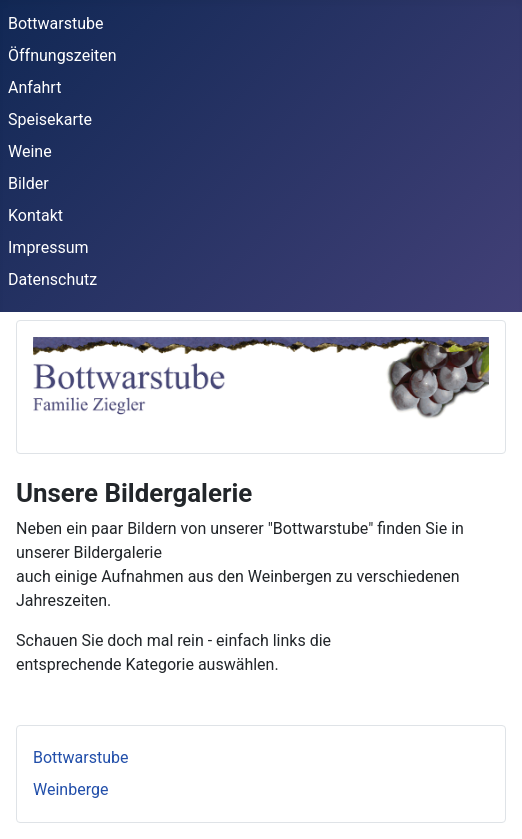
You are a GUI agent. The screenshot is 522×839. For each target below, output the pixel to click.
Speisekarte (50, 119)
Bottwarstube (56, 23)
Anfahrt (34, 87)
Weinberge (70, 789)
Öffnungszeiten (62, 55)
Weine (30, 151)
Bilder (28, 183)
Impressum (48, 247)
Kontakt (35, 215)
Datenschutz (52, 279)
